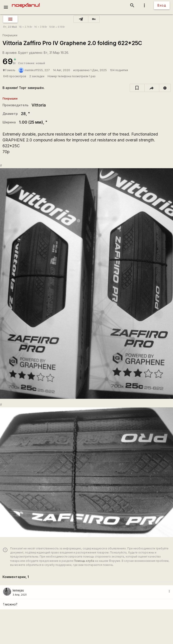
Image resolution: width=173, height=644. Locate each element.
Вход (162, 5)
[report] (165, 88)
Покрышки (10, 35)
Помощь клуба (84, 561)
